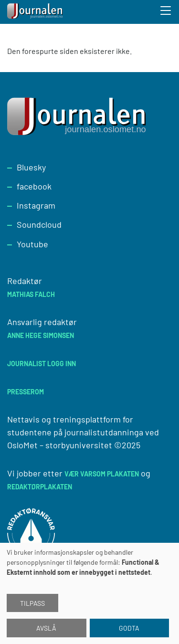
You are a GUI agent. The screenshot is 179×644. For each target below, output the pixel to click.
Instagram (36, 205)
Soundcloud (39, 224)
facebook (34, 186)
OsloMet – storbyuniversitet (60, 445)
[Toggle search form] (166, 12)
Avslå (46, 628)
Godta (129, 628)
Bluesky (31, 167)
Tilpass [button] (32, 603)
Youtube (32, 244)
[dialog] (89, 593)
